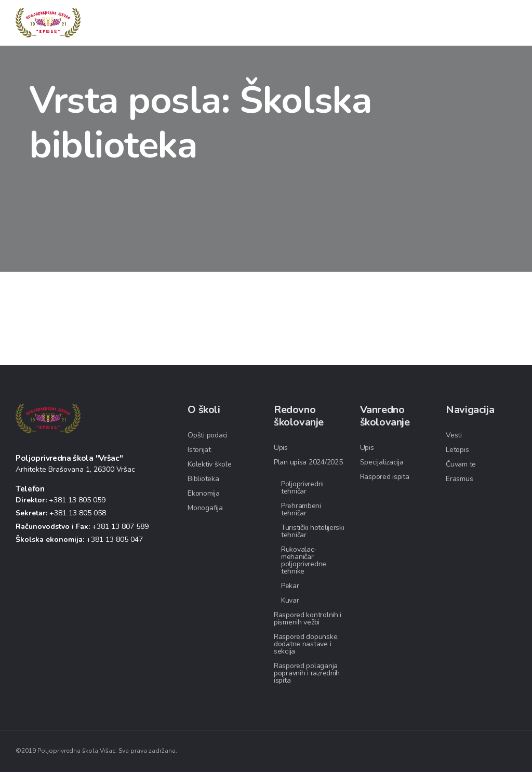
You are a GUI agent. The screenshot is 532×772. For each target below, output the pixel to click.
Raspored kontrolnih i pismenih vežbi (308, 618)
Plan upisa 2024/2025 (308, 462)
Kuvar (290, 600)
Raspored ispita (385, 477)
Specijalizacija (382, 462)
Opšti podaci (208, 435)
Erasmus (459, 479)
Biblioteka (203, 479)
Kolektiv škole (209, 464)
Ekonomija (203, 493)
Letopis (457, 450)
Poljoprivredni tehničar (302, 488)
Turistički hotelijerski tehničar (313, 531)
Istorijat (199, 450)
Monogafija (205, 508)
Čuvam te (461, 464)
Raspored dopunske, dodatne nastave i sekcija (306, 644)
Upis (281, 448)
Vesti (454, 435)
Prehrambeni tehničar (301, 509)
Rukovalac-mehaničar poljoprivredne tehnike (304, 560)
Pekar (290, 586)
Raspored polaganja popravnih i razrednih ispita (307, 673)
